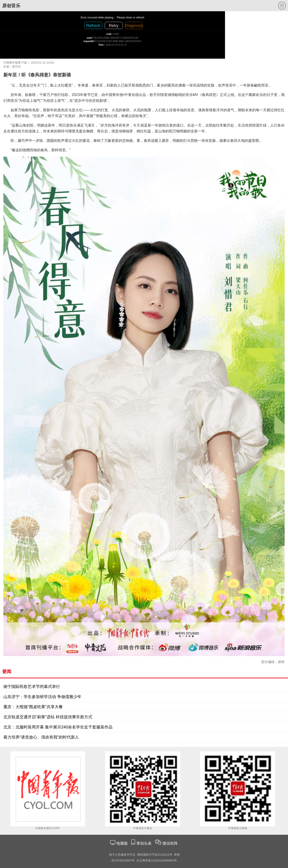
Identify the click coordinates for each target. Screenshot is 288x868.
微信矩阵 (170, 843)
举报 (177, 855)
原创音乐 (11, 6)
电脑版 (122, 843)
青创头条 (145, 843)
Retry (114, 26)
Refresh (93, 26)
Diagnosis (134, 26)
